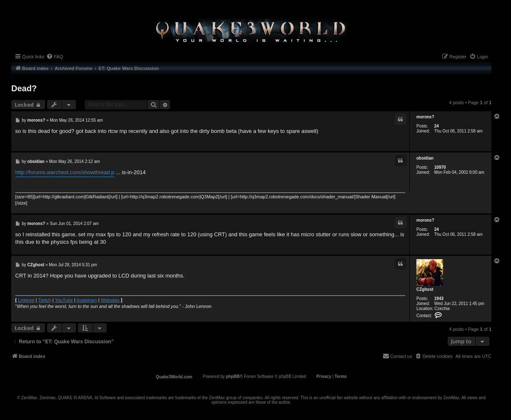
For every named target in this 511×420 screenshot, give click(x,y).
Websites (110, 300)
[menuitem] (55, 57)
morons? (425, 117)
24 (437, 126)
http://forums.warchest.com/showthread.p (65, 172)
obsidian (425, 158)
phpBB (233, 376)
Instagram (87, 300)
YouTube (64, 300)
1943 (439, 299)
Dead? (24, 88)
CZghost (425, 289)
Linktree (26, 300)
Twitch (44, 300)
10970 (440, 167)
